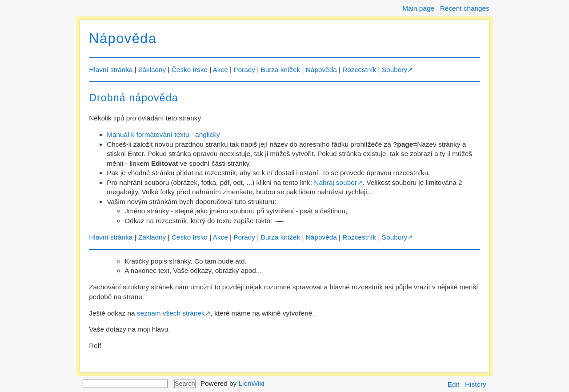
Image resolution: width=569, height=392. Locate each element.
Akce (220, 70)
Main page (418, 8)
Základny (152, 70)
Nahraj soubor (335, 182)
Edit (453, 384)
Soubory (395, 70)
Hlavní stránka (111, 70)
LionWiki (251, 383)
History (476, 384)
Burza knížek (280, 70)
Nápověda (123, 38)
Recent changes (465, 8)
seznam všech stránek (171, 313)
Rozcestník (359, 70)
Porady (244, 70)
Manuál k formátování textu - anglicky (163, 134)
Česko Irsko (190, 70)
